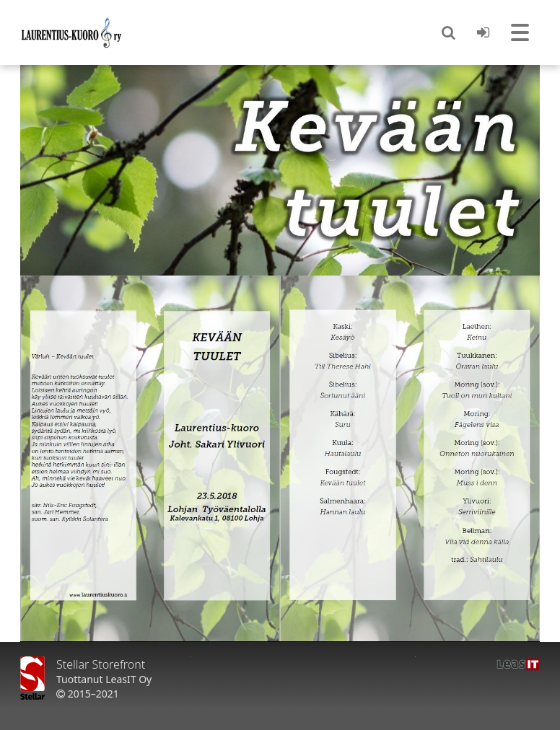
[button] (449, 32)
